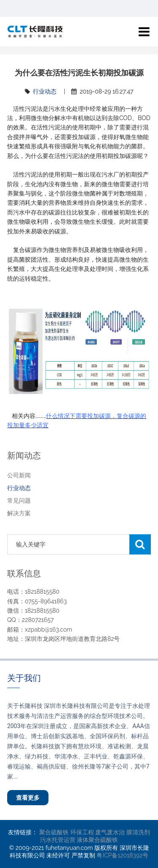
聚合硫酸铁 (54, 832)
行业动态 (45, 91)
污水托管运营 (58, 840)
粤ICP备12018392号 (122, 855)
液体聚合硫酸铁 (97, 840)
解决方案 (19, 513)
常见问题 (19, 501)
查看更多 (28, 798)
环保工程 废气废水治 (98, 832)
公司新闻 (19, 475)
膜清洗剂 (138, 832)
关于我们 (24, 678)
